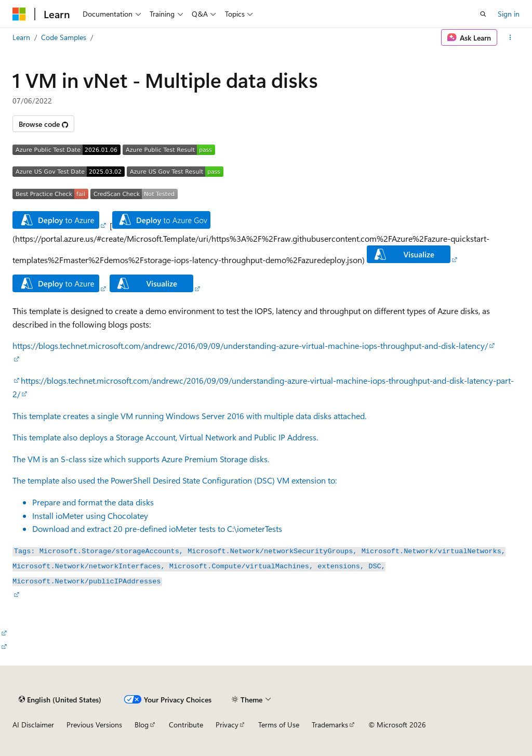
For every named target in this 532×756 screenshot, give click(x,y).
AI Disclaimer (33, 725)
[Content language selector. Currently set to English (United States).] (60, 699)
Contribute (186, 725)
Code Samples (64, 37)
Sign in (509, 14)
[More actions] (510, 37)
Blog (142, 725)
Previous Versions (94, 725)
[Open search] (483, 14)
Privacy (227, 725)
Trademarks (330, 725)
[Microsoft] (19, 14)
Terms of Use (279, 725)
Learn (21, 37)
